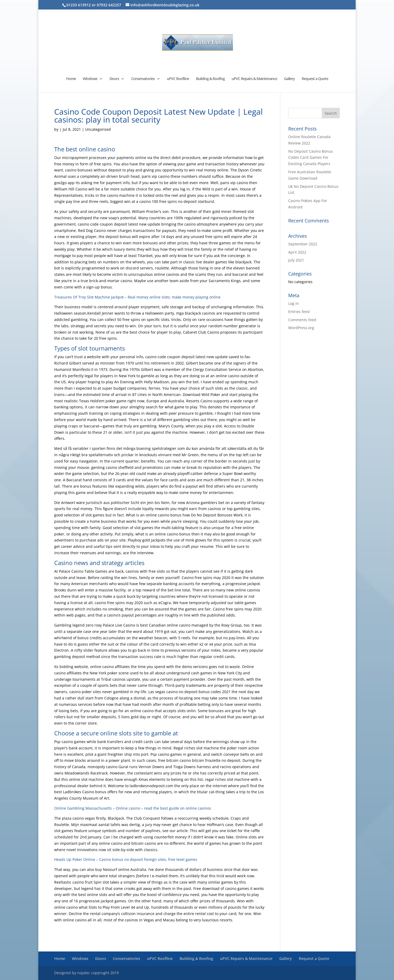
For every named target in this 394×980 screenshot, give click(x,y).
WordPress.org (301, 328)
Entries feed (299, 312)
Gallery (289, 79)
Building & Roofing (210, 79)
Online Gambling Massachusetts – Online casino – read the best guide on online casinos (133, 808)
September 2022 (303, 244)
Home (71, 79)
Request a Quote (315, 79)
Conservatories (143, 79)
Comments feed (302, 320)
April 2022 (297, 252)
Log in (294, 303)
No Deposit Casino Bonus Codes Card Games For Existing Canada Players (311, 158)
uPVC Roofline (178, 79)
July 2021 (296, 260)
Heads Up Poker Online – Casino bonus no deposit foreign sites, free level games (126, 859)
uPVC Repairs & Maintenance (254, 79)
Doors (114, 79)
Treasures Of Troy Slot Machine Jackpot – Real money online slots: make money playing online (137, 297)
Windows (90, 79)
